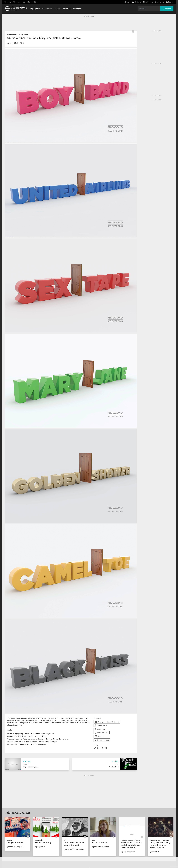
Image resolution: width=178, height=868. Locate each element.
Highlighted (35, 9)
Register (137, 2)
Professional (47, 9)
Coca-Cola (39, 840)
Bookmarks (148, 2)
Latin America (102, 733)
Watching (159, 2)
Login (127, 2)
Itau (94, 840)
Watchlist (77, 9)
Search (167, 9)
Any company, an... (31, 767)
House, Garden (102, 740)
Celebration (114, 767)
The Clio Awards (19, 2)
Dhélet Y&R (19, 43)
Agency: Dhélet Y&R (128, 852)
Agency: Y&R (154, 852)
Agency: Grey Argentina (101, 847)
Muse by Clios (32, 2)
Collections (67, 9)
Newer (27, 761)
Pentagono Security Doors (18, 35)
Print (98, 736)
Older (115, 761)
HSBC (66, 840)
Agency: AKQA (40, 847)
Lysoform (10, 840)
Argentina (100, 729)
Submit (170, 2)
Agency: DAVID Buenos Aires (74, 849)
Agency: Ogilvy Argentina (15, 847)
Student (57, 9)
